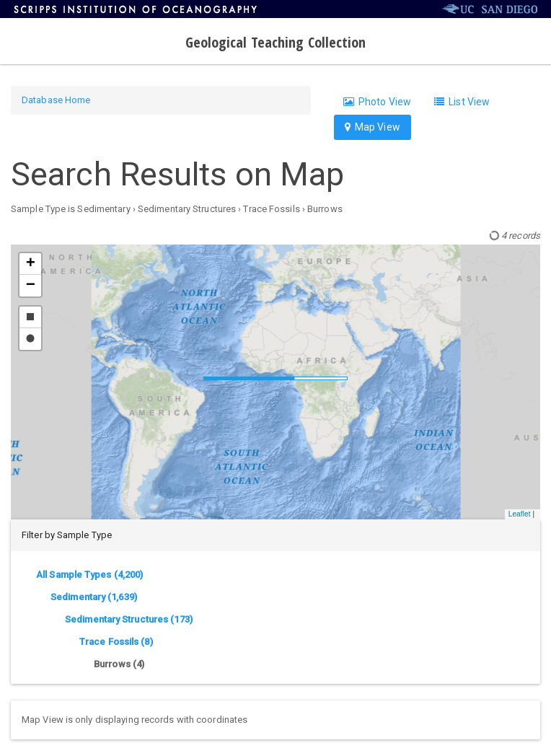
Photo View (377, 102)
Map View (373, 127)
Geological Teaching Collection (276, 42)
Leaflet (520, 514)
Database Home (56, 100)
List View (462, 102)
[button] (30, 264)
